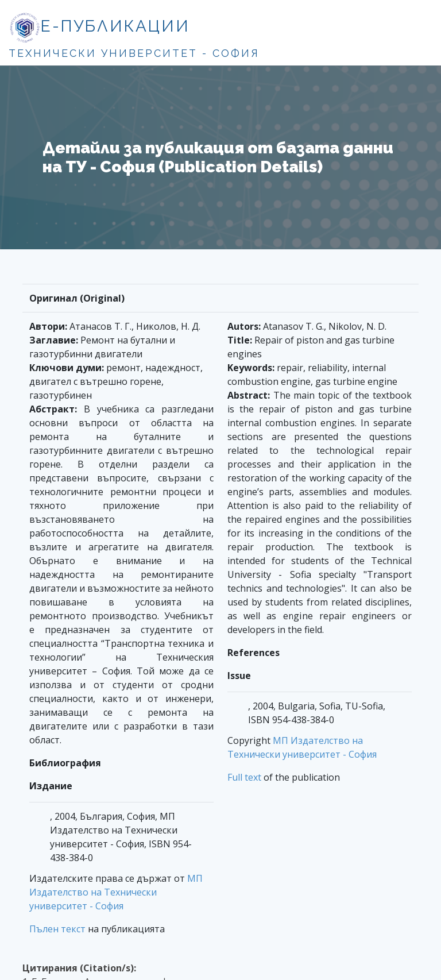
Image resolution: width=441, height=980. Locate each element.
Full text (244, 777)
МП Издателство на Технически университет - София (116, 892)
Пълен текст (57, 929)
